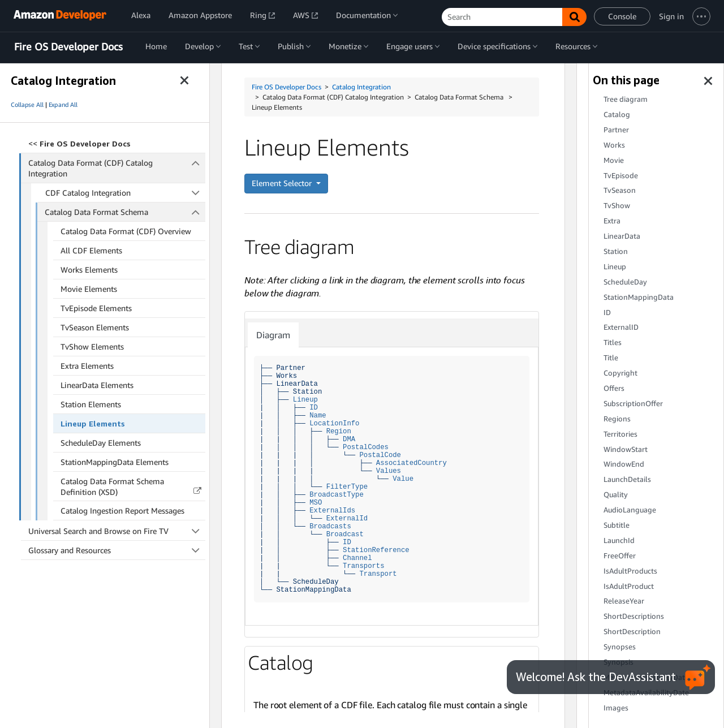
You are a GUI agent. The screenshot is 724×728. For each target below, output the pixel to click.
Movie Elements (89, 289)
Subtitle (617, 525)
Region (339, 431)
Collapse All (27, 105)
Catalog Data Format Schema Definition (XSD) (112, 486)
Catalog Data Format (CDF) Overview (126, 231)
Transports (364, 566)
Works (614, 145)
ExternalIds (332, 511)
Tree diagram (626, 99)
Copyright (620, 373)
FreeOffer (620, 556)
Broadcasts (330, 526)
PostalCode (380, 455)
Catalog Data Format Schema (125, 212)
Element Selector (283, 183)
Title (611, 358)
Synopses (620, 647)
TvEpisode (621, 176)
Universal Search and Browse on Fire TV (117, 531)
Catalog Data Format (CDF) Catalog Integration (117, 168)
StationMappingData (639, 297)
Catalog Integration (361, 87)
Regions (617, 419)
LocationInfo (334, 423)
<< (79, 143)
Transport (378, 574)
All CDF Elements (91, 250)
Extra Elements (87, 366)
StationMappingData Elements (115, 462)
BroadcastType (337, 495)
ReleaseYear (624, 601)
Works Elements (89, 270)
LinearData (622, 236)
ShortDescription (632, 632)
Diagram (273, 335)
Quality (616, 495)
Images (616, 708)
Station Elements (91, 404)
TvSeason (620, 190)
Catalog (617, 115)
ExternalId (347, 518)
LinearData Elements (97, 385)
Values (389, 471)
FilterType (347, 487)
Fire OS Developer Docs (68, 47)
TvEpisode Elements (96, 308)
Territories (620, 434)
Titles (613, 343)
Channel (357, 558)
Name (318, 415)
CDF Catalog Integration (126, 193)
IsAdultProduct (629, 586)
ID (314, 408)
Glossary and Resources (117, 550)
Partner (616, 130)
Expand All (63, 105)
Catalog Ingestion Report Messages (122, 511)
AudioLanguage (630, 510)
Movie (614, 160)
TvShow (617, 206)
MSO (316, 503)
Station (616, 251)
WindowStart (626, 449)
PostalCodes (366, 447)
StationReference (376, 550)
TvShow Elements (92, 346)
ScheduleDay (625, 282)
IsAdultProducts (630, 571)
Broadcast (345, 534)
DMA (349, 439)
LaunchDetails (627, 479)
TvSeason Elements (95, 327)
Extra (612, 221)
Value (403, 479)
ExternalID (621, 327)
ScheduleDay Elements (101, 443)
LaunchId (619, 540)
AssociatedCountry (411, 463)
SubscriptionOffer (633, 404)
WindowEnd (624, 464)
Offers (614, 388)
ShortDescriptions (634, 616)
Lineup (305, 400)
